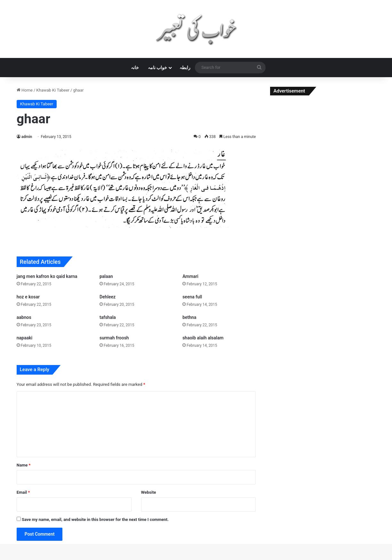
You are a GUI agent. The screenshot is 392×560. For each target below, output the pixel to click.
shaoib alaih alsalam (203, 338)
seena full (192, 297)
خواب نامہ (157, 68)
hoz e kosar (28, 297)
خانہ (135, 68)
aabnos (24, 317)
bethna (189, 317)
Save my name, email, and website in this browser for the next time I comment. (95, 519)
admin (27, 137)
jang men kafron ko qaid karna (47, 276)
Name (24, 465)
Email (23, 492)
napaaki (24, 338)
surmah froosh (114, 338)
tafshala (108, 317)
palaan (106, 276)
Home (25, 90)
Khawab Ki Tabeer (53, 90)
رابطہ (185, 68)
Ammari (190, 276)
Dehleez (108, 297)
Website (149, 492)
